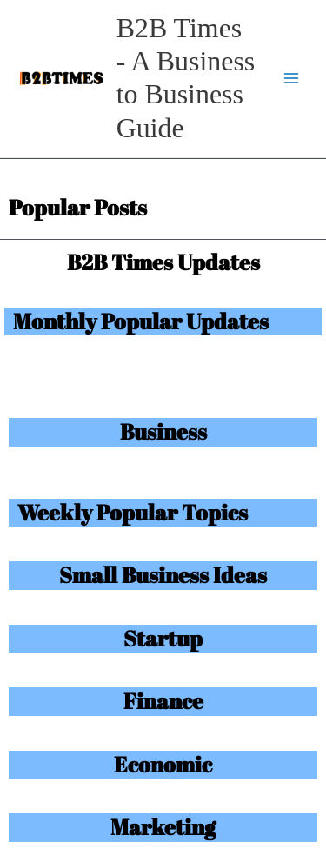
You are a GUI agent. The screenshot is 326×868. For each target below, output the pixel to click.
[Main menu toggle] (292, 79)
